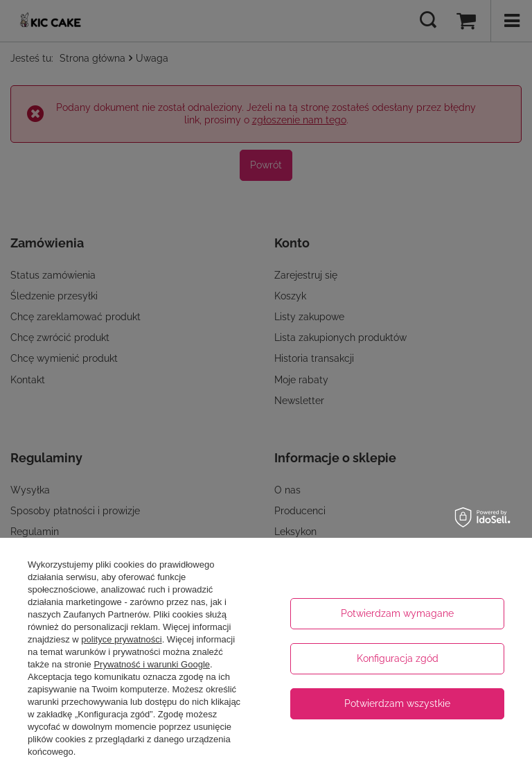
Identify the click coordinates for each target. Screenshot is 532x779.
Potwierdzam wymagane (397, 613)
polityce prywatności (121, 639)
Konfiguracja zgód (398, 658)
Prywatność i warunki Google (152, 664)
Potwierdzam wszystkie (397, 703)
